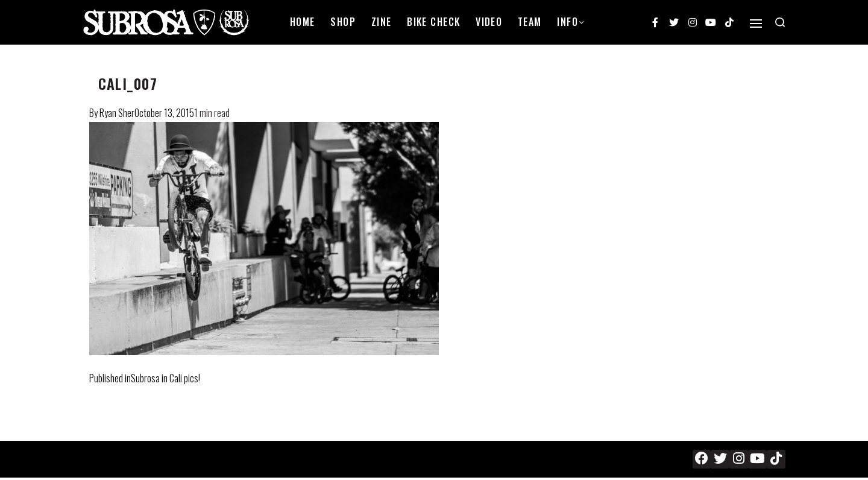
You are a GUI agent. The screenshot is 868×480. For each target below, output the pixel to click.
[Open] (756, 24)
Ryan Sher (117, 113)
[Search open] (780, 22)
